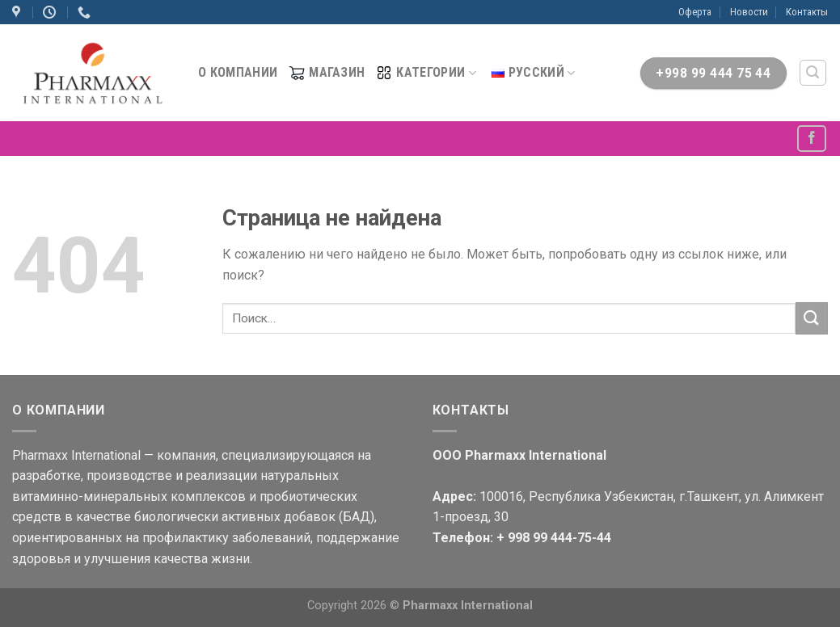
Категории (426, 73)
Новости (749, 12)
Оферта (695, 12)
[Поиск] (813, 73)
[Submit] (812, 318)
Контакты (807, 12)
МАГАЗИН (327, 73)
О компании (238, 72)
